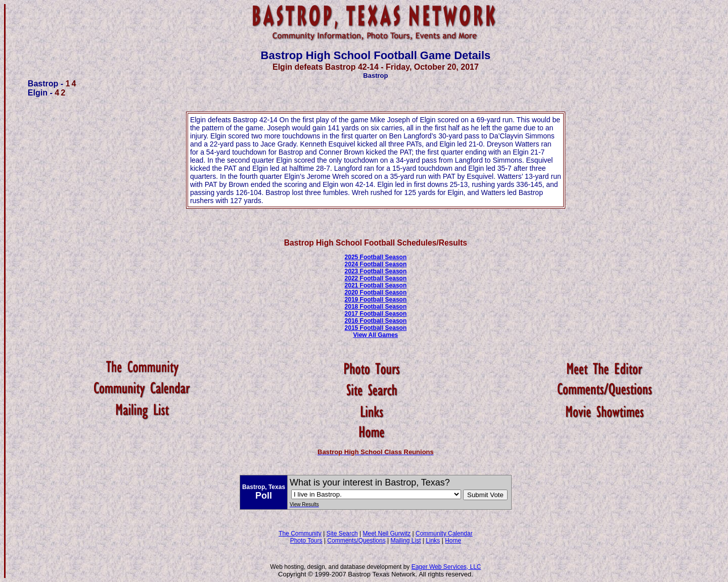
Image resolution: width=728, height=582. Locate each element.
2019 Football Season (376, 300)
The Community (300, 533)
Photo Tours (306, 541)
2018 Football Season (376, 307)
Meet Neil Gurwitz (386, 533)
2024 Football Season (376, 264)
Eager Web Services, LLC (446, 567)
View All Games (376, 335)
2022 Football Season (376, 278)
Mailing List (406, 541)
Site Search (342, 533)
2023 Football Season (376, 271)
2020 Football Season (376, 293)
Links (433, 541)
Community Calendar (444, 533)
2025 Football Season (376, 257)
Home (453, 541)
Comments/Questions (356, 541)
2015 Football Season (376, 328)
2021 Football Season (376, 285)
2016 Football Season (376, 321)
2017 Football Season (376, 314)
